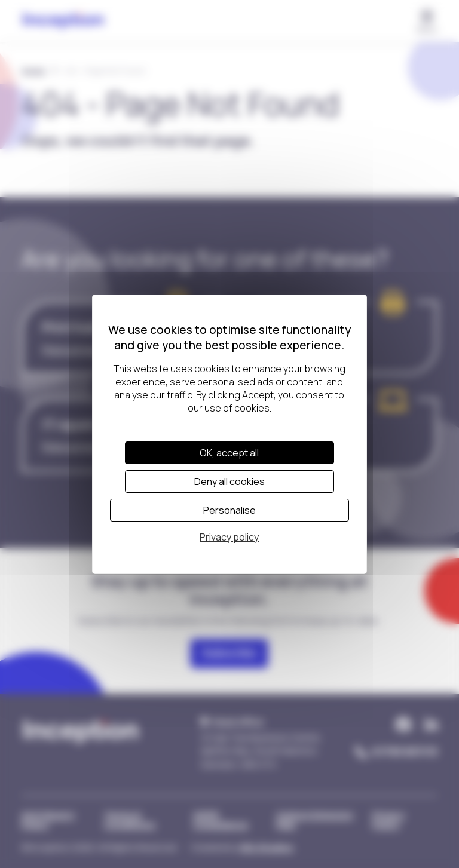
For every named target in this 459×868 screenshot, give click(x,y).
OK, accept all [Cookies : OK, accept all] (229, 453)
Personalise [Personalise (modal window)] (229, 510)
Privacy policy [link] (229, 537)
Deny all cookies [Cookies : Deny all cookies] (229, 481)
